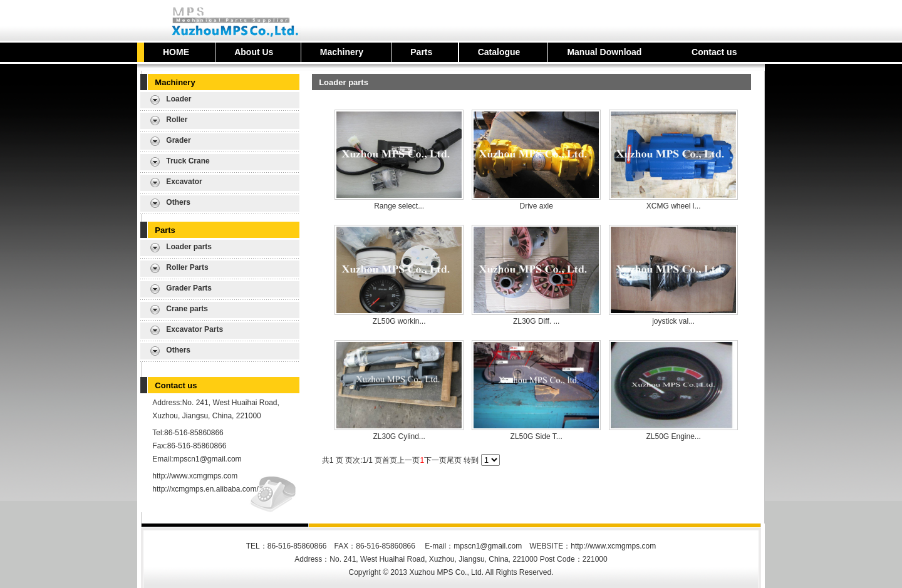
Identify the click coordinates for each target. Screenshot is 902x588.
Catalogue (499, 52)
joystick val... (673, 321)
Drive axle (536, 206)
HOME (176, 52)
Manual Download (604, 52)
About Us (254, 52)
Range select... (399, 206)
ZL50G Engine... (673, 436)
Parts (421, 52)
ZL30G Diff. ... (536, 321)
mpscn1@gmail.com (208, 459)
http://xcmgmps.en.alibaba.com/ (205, 489)
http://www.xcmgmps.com (195, 476)
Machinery (342, 52)
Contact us (714, 52)
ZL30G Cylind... (399, 436)
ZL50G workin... (399, 321)
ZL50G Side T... (537, 436)
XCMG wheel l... (674, 206)
